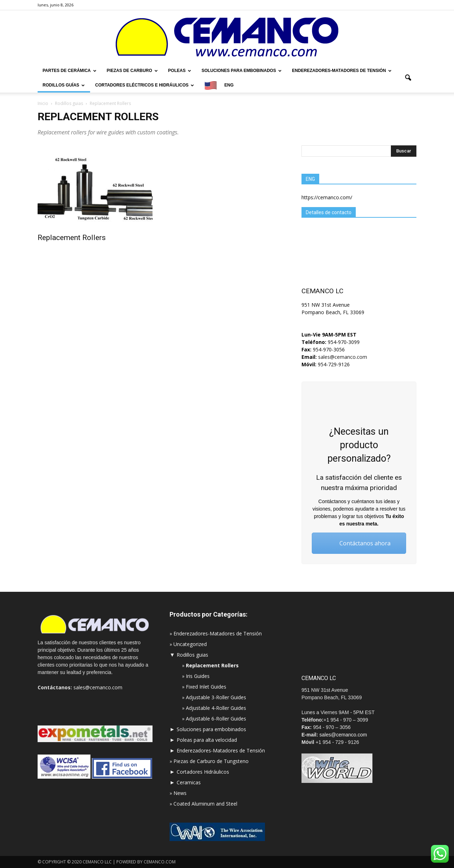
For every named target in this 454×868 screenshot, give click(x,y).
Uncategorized (190, 644)
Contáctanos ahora (359, 543)
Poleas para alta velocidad (207, 740)
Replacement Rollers (72, 238)
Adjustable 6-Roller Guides (216, 719)
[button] (408, 78)
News (180, 793)
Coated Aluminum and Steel (205, 804)
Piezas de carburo (132, 71)
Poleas (180, 71)
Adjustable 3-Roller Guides (216, 697)
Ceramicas (189, 782)
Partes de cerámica (70, 71)
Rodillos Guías (64, 85)
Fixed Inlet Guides (206, 687)
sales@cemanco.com (342, 357)
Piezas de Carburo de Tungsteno (211, 761)
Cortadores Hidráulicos (203, 772)
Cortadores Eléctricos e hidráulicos (145, 85)
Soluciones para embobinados (242, 71)
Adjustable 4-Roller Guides (216, 708)
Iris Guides (198, 676)
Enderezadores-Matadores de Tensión (342, 71)
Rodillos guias (192, 655)
